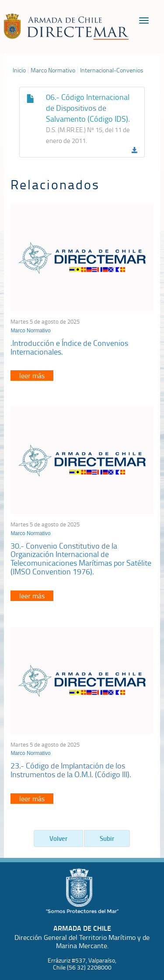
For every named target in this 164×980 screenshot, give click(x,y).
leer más (32, 376)
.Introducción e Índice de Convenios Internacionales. (69, 347)
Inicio (19, 70)
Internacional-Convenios (112, 70)
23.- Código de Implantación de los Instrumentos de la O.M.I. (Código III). (71, 770)
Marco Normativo (53, 70)
